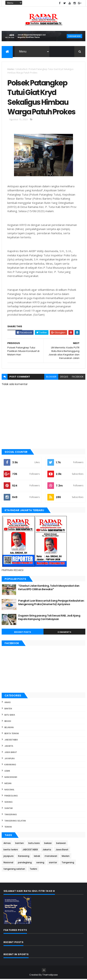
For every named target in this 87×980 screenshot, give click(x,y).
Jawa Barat (11, 753)
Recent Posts (23, 633)
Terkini (8, 828)
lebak (7, 772)
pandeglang (11, 797)
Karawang (10, 766)
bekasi (8, 722)
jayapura (9, 759)
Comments (64, 633)
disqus (64, 378)
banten (8, 709)
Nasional (9, 791)
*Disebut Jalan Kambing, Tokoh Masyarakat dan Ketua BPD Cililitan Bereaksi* (49, 589)
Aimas (8, 703)
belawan (9, 728)
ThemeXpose (50, 976)
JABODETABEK (11, 741)
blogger (51, 378)
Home (11, 69)
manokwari (11, 778)
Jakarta (9, 747)
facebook (78, 378)
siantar (9, 809)
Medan (8, 784)
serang (8, 803)
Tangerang (11, 815)
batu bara (10, 716)
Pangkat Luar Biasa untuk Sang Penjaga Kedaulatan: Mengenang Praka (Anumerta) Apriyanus (51, 603)
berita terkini (12, 735)
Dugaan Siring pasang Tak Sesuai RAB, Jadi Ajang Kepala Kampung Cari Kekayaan (49, 618)
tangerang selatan (15, 822)
